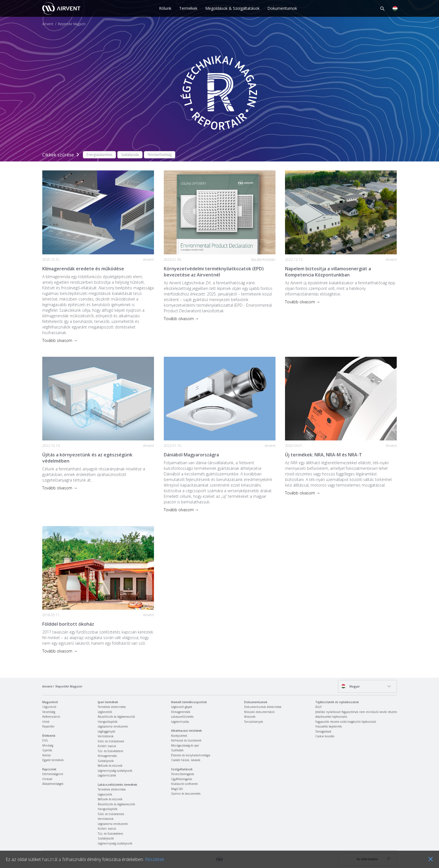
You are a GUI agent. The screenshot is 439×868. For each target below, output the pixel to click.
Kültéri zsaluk (107, 746)
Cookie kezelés (325, 736)
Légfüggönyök (107, 731)
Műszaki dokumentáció (259, 712)
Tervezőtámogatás (183, 774)
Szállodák (177, 750)
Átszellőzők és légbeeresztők (116, 717)
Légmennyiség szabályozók (115, 771)
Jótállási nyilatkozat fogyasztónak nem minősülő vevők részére (356, 712)
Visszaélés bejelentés (329, 726)
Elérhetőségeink (53, 774)
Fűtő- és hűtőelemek (111, 741)
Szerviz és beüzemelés (186, 794)
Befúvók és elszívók (110, 766)
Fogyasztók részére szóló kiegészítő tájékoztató (346, 722)
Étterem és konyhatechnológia (191, 755)
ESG (45, 740)
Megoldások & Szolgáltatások (232, 8)
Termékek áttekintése (112, 707)
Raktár (47, 755)
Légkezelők (105, 712)
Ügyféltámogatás (182, 779)
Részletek (155, 859)
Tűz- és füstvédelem (110, 751)
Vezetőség (49, 712)
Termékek (188, 8)
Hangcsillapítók (108, 722)
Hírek (46, 722)
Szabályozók (106, 761)
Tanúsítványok (254, 722)
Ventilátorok (106, 736)
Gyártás (47, 750)
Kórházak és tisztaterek (186, 740)
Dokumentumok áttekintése (263, 707)
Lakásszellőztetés (182, 717)
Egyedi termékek (53, 760)
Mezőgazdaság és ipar (185, 745)
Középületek (179, 736)
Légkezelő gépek (182, 707)
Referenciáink (51, 717)
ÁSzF (318, 707)
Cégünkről (49, 707)
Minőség (48, 745)
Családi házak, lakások (186, 760)
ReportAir (48, 726)
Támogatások (323, 731)
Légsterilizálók (107, 775)
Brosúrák (250, 717)
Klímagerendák (107, 756)
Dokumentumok (282, 8)
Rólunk (165, 8)
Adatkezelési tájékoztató (331, 717)
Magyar (350, 686)
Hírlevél (47, 779)
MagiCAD (177, 789)
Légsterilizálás (180, 722)
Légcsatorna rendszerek (113, 726)
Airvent (48, 24)
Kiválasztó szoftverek (185, 784)
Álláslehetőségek (53, 784)
